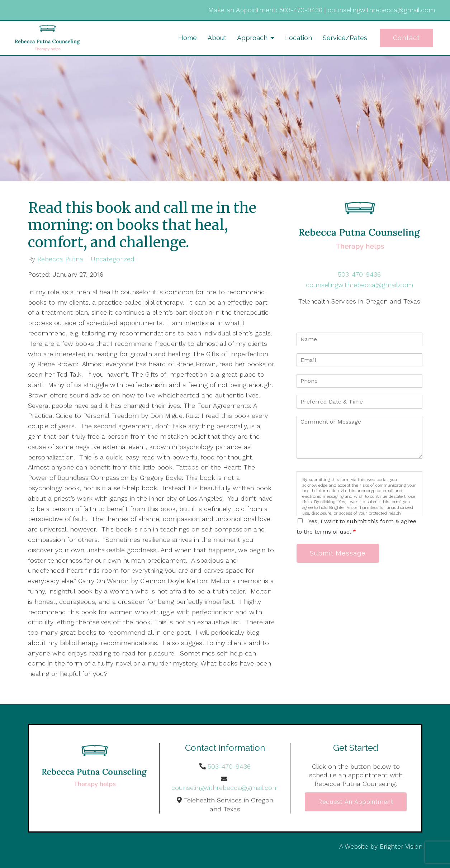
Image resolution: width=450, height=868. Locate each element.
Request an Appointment (356, 802)
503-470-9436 (301, 10)
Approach (252, 38)
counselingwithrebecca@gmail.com (381, 10)
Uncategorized (113, 259)
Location (299, 38)
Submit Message (338, 553)
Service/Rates (345, 38)
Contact (406, 38)
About (217, 38)
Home (188, 38)
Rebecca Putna (60, 259)
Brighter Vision (401, 846)
